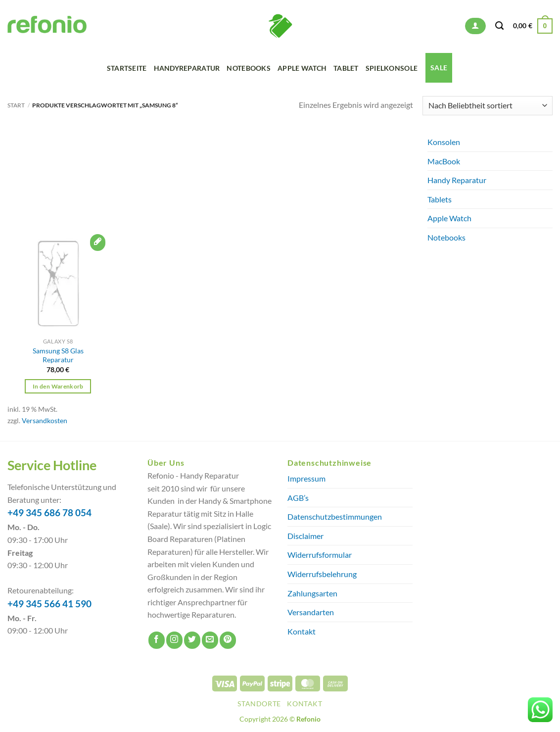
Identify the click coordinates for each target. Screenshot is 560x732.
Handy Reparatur (457, 180)
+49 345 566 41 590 (49, 604)
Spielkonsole (392, 68)
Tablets (440, 199)
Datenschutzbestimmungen (335, 516)
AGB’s (298, 498)
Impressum (306, 478)
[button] (475, 26)
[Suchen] (499, 26)
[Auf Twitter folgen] (192, 640)
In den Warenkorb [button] (58, 386)
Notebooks (249, 68)
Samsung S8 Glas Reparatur (58, 355)
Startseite (127, 68)
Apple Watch (302, 68)
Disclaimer (305, 536)
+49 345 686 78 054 (49, 513)
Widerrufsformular (320, 555)
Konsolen (444, 142)
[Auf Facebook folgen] (157, 640)
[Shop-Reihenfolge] (488, 106)
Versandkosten (45, 420)
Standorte (259, 704)
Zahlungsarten (312, 593)
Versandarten (311, 612)
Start (16, 105)
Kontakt (302, 631)
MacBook (444, 161)
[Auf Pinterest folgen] (228, 640)
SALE (439, 68)
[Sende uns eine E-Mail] (210, 640)
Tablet (346, 68)
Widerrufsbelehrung (322, 574)
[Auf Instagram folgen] (174, 640)
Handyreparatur (187, 68)
